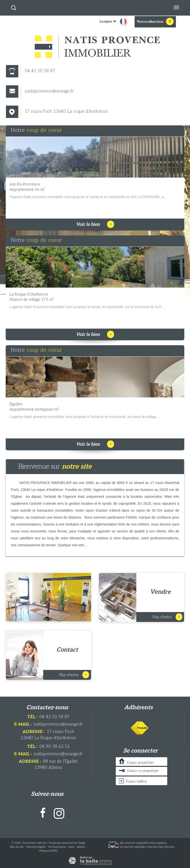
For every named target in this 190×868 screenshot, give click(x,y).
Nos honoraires (57, 847)
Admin (81, 847)
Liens (71, 847)
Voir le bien (95, 224)
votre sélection (150, 22)
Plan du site (17, 847)
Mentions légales (36, 847)
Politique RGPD (48, 851)
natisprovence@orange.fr (40, 91)
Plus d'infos (167, 617)
